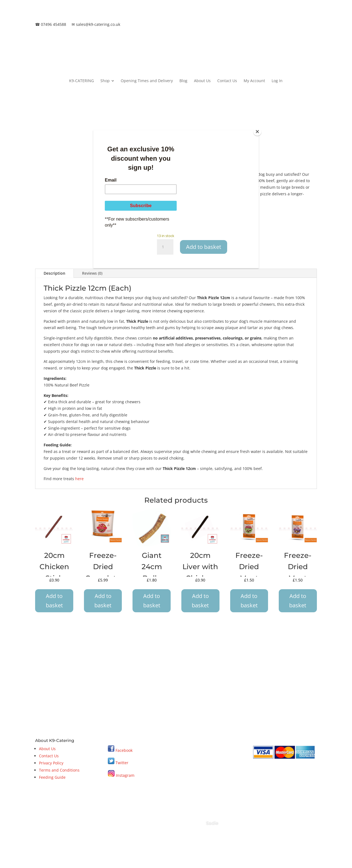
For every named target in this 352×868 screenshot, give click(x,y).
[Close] (257, 132)
